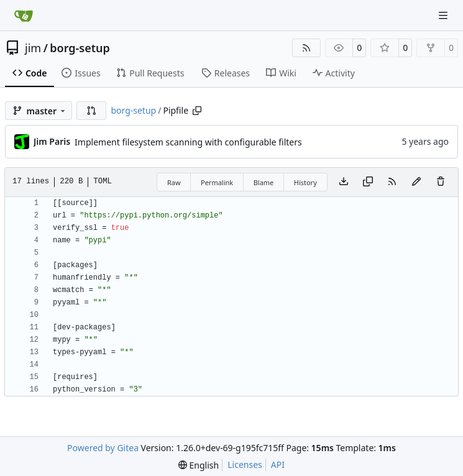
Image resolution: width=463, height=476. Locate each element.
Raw (174, 182)
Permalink (217, 182)
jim (33, 48)
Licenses (245, 465)
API (278, 465)
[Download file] (344, 182)
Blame (264, 182)
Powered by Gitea (103, 448)
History (305, 182)
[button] (91, 111)
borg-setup (80, 48)
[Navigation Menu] (444, 15)
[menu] (199, 465)
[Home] (24, 16)
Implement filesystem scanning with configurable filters (188, 142)
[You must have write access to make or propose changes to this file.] (441, 182)
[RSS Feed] (306, 48)
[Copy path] (197, 111)
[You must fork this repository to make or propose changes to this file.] (416, 182)
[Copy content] (368, 182)
